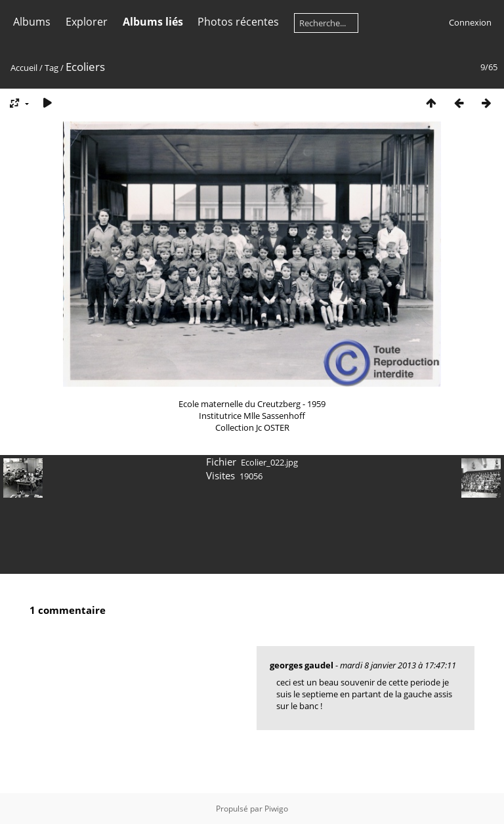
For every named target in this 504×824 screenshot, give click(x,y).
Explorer (87, 22)
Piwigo (276, 809)
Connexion (470, 22)
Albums (32, 22)
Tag (52, 68)
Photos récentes (238, 22)
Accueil (24, 68)
